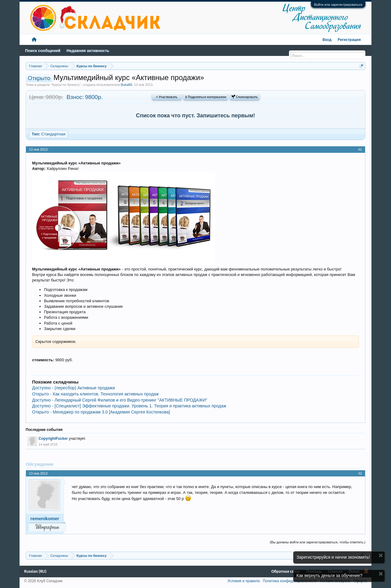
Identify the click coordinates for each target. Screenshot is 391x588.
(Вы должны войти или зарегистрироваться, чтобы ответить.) (318, 542)
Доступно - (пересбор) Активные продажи (73, 388)
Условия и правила (243, 581)
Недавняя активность (88, 51)
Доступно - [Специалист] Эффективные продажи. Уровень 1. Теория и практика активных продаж (129, 406)
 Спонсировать (245, 97)
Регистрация (349, 40)
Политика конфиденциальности (290, 581)
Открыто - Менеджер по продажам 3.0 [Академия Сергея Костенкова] (101, 412)
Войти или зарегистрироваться (338, 5)
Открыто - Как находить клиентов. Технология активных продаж (95, 394)
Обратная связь (286, 571)
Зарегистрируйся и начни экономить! (333, 557)
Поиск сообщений (43, 51)
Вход (327, 40)
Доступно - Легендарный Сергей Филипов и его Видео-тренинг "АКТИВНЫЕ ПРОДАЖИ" (120, 400)
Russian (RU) (35, 571)
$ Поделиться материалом (206, 97)
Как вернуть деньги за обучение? (330, 575)
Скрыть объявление (381, 555)
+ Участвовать (167, 97)
